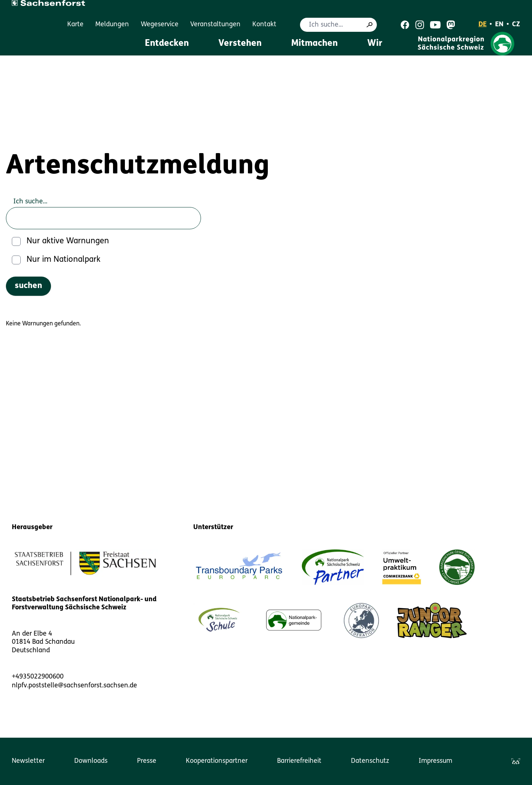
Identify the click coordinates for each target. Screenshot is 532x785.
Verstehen (240, 44)
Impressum (435, 761)
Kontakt (264, 25)
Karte (75, 25)
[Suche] (369, 25)
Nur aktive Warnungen (68, 241)
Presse (147, 761)
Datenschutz (370, 761)
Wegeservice (160, 25)
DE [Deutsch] (482, 25)
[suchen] (28, 286)
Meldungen (112, 25)
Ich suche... (30, 202)
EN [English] (499, 25)
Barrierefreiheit (299, 761)
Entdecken (167, 44)
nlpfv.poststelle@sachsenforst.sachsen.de (74, 686)
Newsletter (28, 761)
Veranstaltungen (215, 25)
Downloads (91, 761)
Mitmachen (314, 44)
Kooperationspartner (217, 761)
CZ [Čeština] (516, 25)
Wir (375, 44)
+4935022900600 (38, 677)
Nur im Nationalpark (64, 260)
